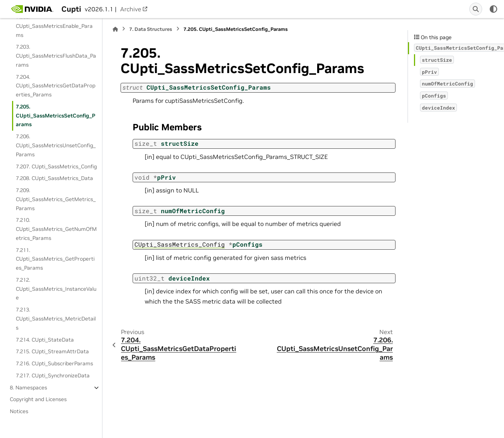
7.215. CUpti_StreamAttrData (52, 351)
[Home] (115, 29)
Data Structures (151, 29)
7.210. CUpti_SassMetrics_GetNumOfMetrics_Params (56, 229)
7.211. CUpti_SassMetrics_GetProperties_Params (55, 259)
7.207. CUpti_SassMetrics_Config (56, 166)
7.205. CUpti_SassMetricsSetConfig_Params (56, 116)
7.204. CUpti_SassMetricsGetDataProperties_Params (56, 86)
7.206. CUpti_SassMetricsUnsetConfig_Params (56, 145)
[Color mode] (493, 9)
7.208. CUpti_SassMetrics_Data (54, 178)
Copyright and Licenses (38, 399)
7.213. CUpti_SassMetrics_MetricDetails (56, 319)
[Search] (476, 9)
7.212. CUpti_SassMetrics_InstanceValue (56, 289)
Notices (19, 411)
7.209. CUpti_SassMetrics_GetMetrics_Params (56, 199)
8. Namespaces (28, 388)
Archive (131, 9)
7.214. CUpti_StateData (45, 340)
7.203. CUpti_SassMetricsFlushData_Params (56, 56)
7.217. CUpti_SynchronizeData (53, 375)
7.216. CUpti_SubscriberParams (54, 363)
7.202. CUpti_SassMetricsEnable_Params (54, 26)
